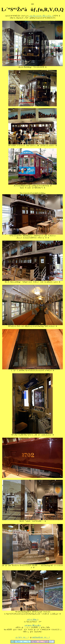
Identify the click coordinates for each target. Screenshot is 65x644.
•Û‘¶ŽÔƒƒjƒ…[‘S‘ (23, 642)
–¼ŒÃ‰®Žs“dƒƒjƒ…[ (41, 637)
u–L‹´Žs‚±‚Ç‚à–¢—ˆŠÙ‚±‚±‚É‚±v (41, 16)
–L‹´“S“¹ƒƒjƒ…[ (22, 637)
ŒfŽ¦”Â (51, 642)
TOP (13, 642)
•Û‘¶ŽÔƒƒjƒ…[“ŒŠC (40, 642)
